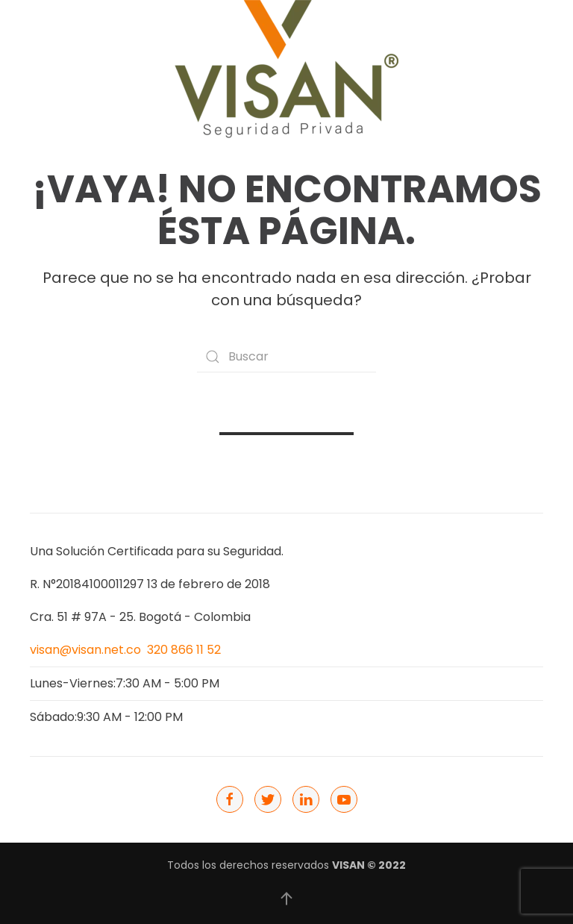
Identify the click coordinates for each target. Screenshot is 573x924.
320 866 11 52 (184, 650)
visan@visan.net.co (85, 650)
